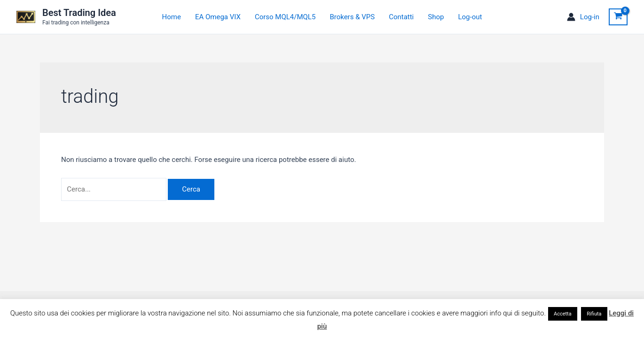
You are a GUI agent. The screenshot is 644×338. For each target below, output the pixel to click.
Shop (436, 17)
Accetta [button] (563, 314)
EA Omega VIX (218, 17)
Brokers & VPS (352, 17)
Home (172, 17)
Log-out (470, 17)
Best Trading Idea (79, 13)
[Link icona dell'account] (583, 17)
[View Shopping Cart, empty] (618, 17)
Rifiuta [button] (594, 314)
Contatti (401, 17)
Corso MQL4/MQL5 (285, 17)
